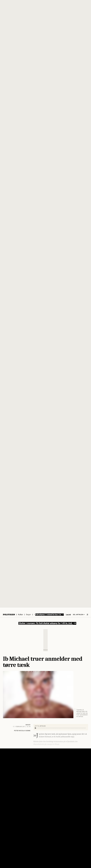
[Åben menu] (87, 615)
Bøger (28, 615)
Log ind (68, 615)
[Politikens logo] (9, 615)
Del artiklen (79, 615)
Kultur (20, 615)
